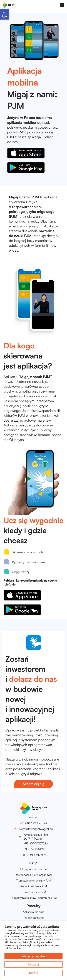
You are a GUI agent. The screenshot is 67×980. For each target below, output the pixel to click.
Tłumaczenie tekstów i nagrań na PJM (33, 898)
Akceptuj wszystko (33, 956)
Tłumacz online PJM (34, 892)
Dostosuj (33, 964)
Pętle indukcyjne (33, 918)
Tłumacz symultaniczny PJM (34, 880)
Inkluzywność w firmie (34, 869)
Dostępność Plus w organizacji (33, 875)
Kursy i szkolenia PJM (34, 886)
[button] (5, 14)
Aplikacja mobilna (34, 912)
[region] (33, 951)
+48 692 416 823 (36, 823)
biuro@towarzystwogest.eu (36, 829)
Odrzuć (33, 973)
